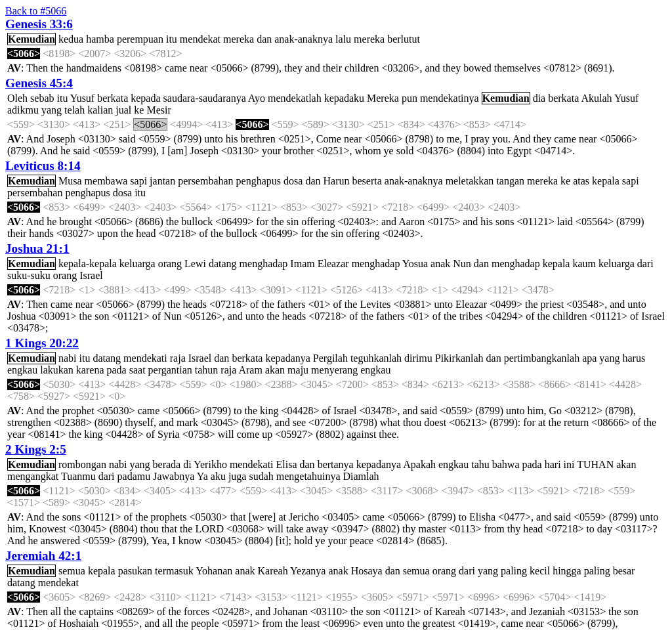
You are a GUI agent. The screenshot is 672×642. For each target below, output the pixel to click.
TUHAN (595, 464)
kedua (71, 39)
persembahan (205, 181)
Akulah (596, 98)
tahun (207, 370)
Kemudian (31, 39)
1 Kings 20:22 (42, 343)
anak (440, 264)
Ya (202, 476)
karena (90, 370)
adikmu (23, 110)
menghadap (264, 264)
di (187, 464)
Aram (250, 370)
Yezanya (308, 571)
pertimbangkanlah (542, 358)
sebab (42, 98)
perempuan (140, 39)
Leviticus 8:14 (43, 166)
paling (514, 571)
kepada (145, 98)
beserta (367, 181)
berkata (113, 98)
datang (223, 264)
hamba (100, 39)
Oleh (17, 98)
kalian (100, 110)
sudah (261, 476)
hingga (567, 571)
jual (123, 110)
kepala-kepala (88, 264)
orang (170, 264)
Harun (336, 181)
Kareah (273, 571)
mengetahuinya (308, 476)
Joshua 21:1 (37, 248)
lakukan (57, 370)
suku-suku (29, 275)
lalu (343, 39)
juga (238, 476)
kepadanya (287, 358)
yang (52, 110)
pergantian (170, 370)
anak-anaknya (304, 39)
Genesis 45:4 (39, 83)
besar (624, 571)
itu (172, 39)
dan (264, 39)
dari (645, 264)
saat (137, 370)
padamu (134, 476)
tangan (510, 181)
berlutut (404, 39)
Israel (91, 275)
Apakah (419, 464)
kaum (584, 264)
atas (581, 181)
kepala (606, 181)
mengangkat (33, 476)
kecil (540, 571)
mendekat (200, 39)
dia (539, 98)
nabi (68, 358)
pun (409, 98)
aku (218, 476)
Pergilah (330, 358)
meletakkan (470, 181)
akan (275, 370)
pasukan (135, 571)
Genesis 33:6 (39, 24)
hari (553, 464)
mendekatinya (450, 98)
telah (74, 110)
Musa (70, 181)
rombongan (82, 464)
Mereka (383, 98)
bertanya (336, 464)
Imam (302, 264)
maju (298, 370)
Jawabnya (174, 476)
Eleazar (333, 264)
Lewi (195, 264)
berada (167, 464)
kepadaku (344, 98)
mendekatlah (295, 98)
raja (178, 358)
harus (634, 358)
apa (589, 358)
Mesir (158, 110)
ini (569, 464)
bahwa (506, 464)
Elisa (287, 464)
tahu (480, 464)
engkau (22, 370)
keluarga (137, 264)
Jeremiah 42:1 (43, 556)
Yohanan (214, 571)
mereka (239, 39)
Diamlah (361, 476)
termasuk (174, 571)
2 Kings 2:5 (36, 449)
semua (72, 571)
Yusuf (82, 98)
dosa (293, 181)
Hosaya (367, 571)
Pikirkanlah (459, 358)
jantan (162, 181)
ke (139, 110)
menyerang (334, 370)
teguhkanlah (376, 358)
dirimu (418, 358)
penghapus (259, 181)
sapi (138, 181)
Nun (462, 264)
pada (117, 370)
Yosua (415, 264)
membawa (106, 181)
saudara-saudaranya (205, 98)
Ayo (257, 98)
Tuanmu (78, 476)
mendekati (145, 358)
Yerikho (210, 464)
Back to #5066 (36, 11)
